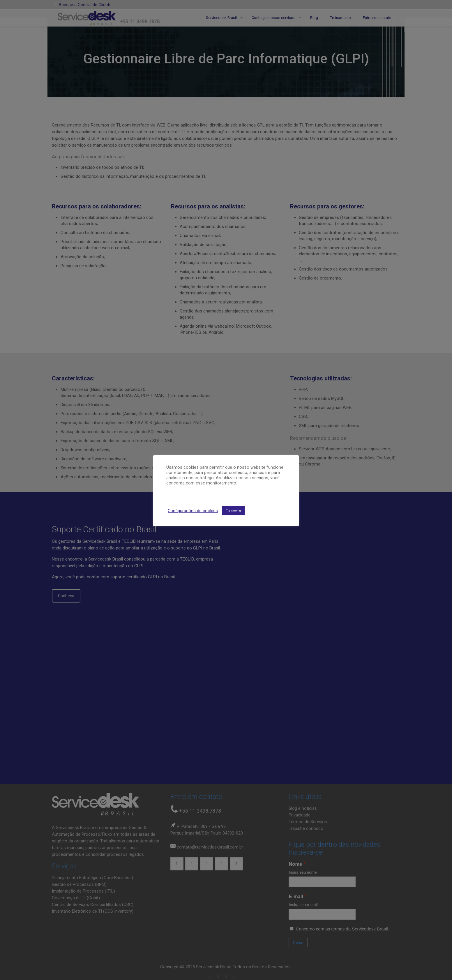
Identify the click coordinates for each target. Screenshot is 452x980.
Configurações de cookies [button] (193, 511)
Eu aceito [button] (233, 511)
